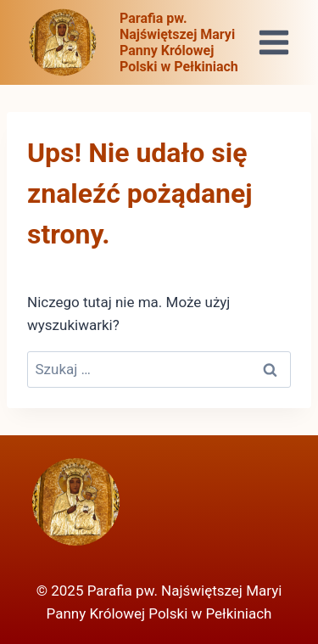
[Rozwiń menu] (273, 42)
